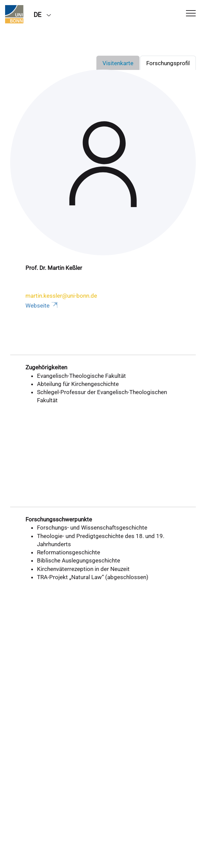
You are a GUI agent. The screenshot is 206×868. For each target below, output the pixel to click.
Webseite (42, 306)
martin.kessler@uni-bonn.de (61, 296)
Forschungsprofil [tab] (168, 63)
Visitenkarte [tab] (118, 63)
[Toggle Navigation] (191, 14)
